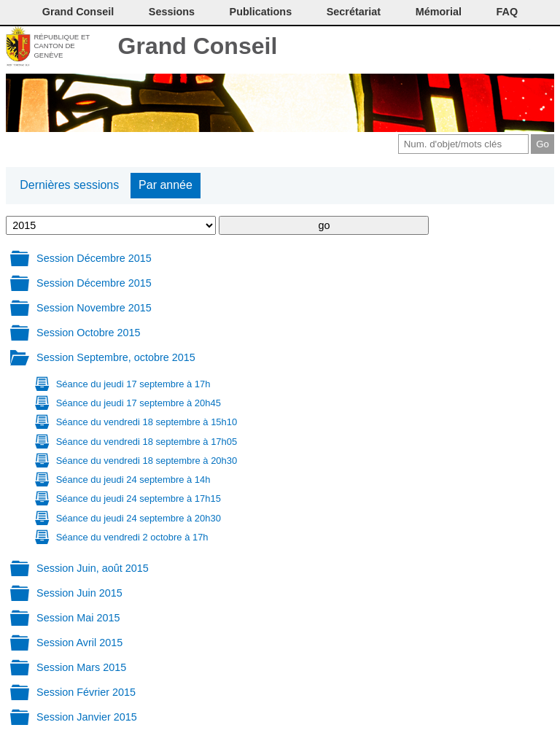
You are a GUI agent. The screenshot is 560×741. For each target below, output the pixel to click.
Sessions (172, 12)
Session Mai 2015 (78, 618)
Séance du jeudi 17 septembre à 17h (133, 384)
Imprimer (447, 47)
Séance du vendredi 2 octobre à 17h (132, 537)
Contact (423, 47)
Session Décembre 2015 (94, 258)
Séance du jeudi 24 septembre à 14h (133, 480)
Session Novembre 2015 (94, 308)
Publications (261, 12)
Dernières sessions (69, 185)
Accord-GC (520, 47)
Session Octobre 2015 (88, 333)
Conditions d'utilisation (471, 47)
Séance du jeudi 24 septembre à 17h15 (139, 498)
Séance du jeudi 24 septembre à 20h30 (139, 518)
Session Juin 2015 (79, 593)
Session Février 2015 (86, 692)
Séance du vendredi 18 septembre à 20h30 (147, 461)
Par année (166, 185)
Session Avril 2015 (79, 643)
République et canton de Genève (62, 46)
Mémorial (439, 12)
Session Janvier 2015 (87, 717)
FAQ (507, 12)
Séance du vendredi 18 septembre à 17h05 (147, 442)
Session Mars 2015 (81, 667)
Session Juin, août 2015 (93, 568)
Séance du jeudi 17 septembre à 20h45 (139, 403)
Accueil (544, 47)
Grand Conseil (198, 46)
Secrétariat (354, 12)
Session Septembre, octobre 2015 (116, 357)
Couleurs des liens (495, 47)
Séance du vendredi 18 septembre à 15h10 (147, 422)
